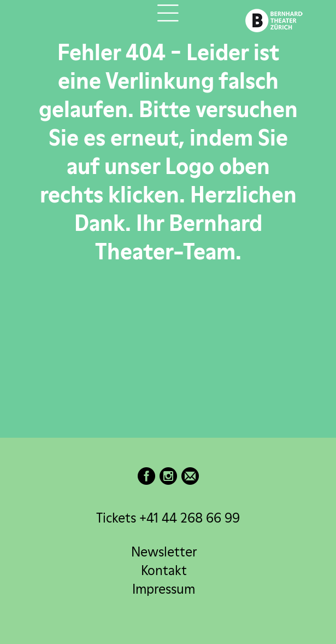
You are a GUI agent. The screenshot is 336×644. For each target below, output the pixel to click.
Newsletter (164, 552)
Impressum (164, 589)
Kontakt (164, 570)
